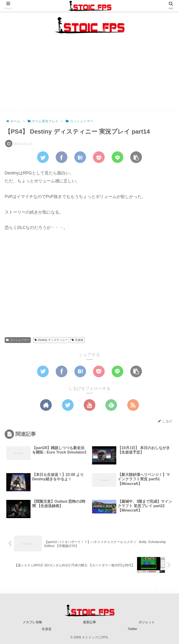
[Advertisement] (89, 77)
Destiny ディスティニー (51, 340)
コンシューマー (18, 340)
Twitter (132, 629)
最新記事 (89, 622)
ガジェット (147, 622)
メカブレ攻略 (32, 622)
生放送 (77, 340)
